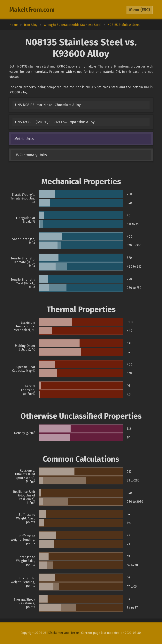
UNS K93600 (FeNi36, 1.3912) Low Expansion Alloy (55, 122)
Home (14, 25)
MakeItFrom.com (32, 10)
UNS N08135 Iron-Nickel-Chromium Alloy (48, 105)
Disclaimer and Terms (64, 633)
